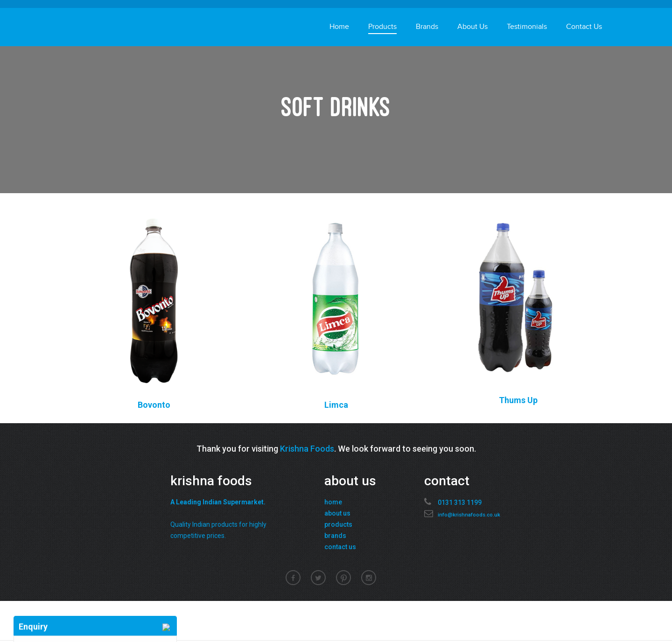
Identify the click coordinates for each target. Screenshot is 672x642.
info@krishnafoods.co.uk (469, 515)
